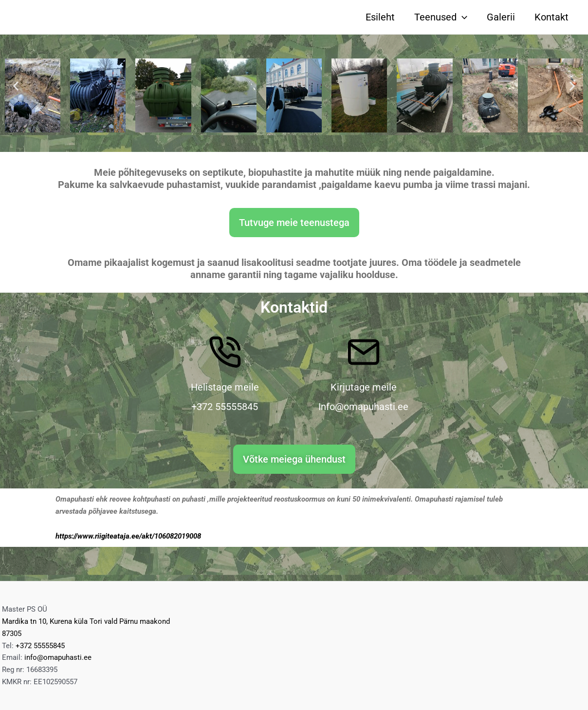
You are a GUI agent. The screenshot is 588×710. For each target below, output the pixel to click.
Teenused (441, 17)
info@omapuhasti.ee (58, 657)
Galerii (501, 17)
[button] (16, 86)
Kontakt (551, 17)
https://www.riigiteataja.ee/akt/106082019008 (128, 536)
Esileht (380, 17)
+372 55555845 (40, 646)
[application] (462, 17)
